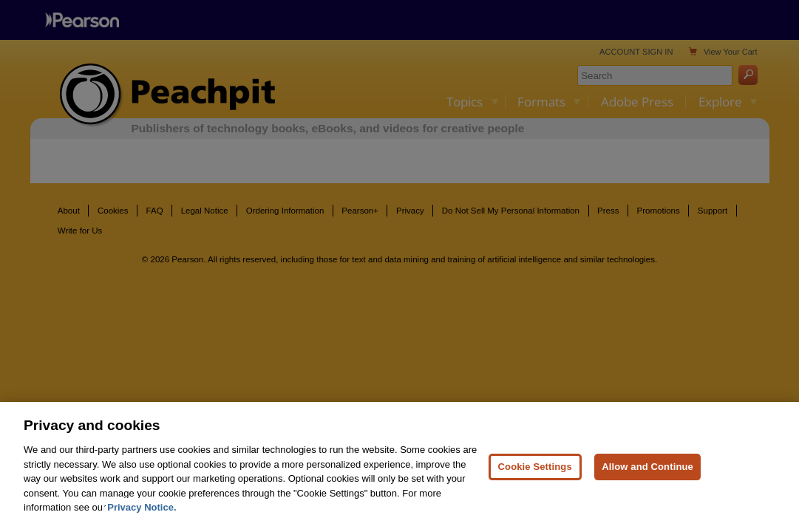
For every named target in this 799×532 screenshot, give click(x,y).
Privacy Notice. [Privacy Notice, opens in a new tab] (142, 512)
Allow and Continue (647, 471)
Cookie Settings (535, 471)
